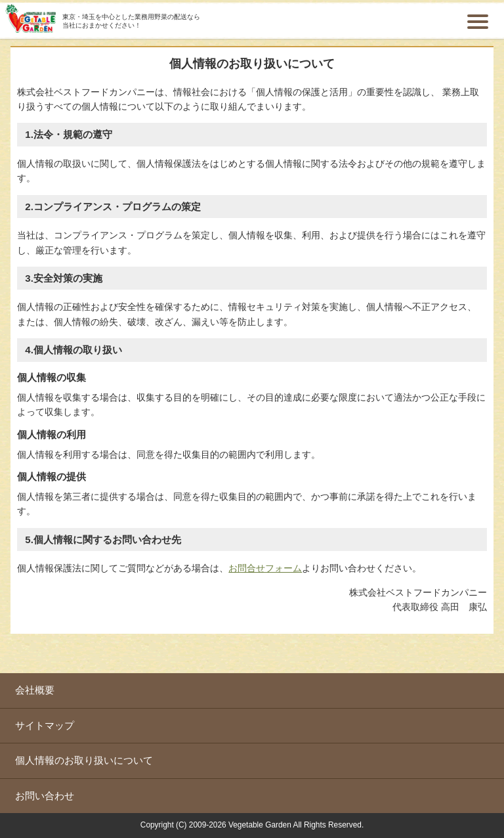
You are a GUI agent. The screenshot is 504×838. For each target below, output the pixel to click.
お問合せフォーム (265, 568)
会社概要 (35, 690)
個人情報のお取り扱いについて (84, 760)
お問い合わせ (45, 796)
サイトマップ (45, 725)
